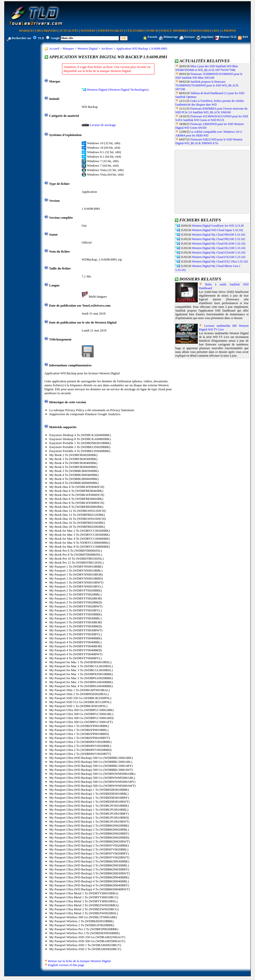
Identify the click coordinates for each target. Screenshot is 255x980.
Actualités (69, 31)
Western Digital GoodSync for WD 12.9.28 (218, 226)
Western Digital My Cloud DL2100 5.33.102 (219, 248)
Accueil (54, 48)
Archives (107, 48)
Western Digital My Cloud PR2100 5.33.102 (218, 239)
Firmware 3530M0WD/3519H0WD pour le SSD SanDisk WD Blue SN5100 (209, 76)
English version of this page (66, 965)
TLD (41, 38)
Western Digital (88, 48)
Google (55, 38)
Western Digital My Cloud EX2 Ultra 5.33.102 (220, 261)
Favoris (153, 37)
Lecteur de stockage (103, 125)
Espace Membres (174, 31)
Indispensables (110, 31)
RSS (216, 31)
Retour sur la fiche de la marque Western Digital (79, 961)
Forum (153, 31)
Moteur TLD (228, 37)
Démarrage (171, 37)
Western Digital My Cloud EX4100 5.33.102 (219, 253)
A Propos (229, 31)
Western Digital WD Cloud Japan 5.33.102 (217, 230)
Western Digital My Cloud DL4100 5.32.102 (219, 244)
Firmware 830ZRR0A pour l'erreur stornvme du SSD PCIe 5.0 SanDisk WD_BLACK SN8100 (211, 110)
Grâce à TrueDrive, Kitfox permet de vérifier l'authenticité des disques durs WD (210, 103)
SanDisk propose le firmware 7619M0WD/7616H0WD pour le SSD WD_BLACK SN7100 (207, 85)
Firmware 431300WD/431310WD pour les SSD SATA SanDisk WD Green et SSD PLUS (212, 118)
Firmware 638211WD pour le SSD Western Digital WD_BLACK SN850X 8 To (209, 141)
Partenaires (201, 31)
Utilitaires (135, 31)
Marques (27, 31)
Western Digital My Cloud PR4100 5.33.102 (218, 235)
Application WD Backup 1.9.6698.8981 (142, 48)
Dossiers (88, 31)
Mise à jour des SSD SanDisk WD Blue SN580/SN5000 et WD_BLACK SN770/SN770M (207, 68)
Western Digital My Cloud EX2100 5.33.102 (219, 257)
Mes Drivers (47, 31)
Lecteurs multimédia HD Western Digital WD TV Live (224, 328)
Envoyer (190, 37)
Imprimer (207, 37)
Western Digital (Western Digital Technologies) (118, 90)
